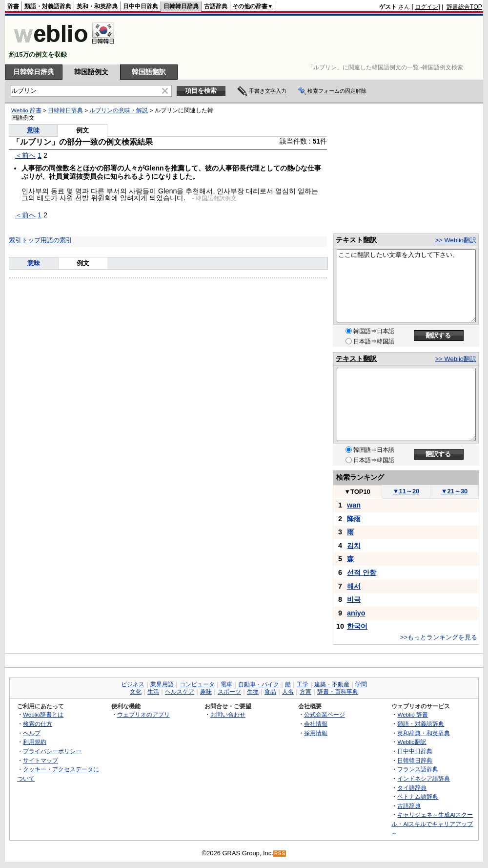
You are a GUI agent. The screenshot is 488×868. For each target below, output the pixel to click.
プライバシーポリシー (52, 751)
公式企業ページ (325, 714)
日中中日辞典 (141, 6)
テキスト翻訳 (356, 240)
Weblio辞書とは (43, 714)
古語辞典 (216, 6)
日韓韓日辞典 (181, 6)
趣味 (206, 692)
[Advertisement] (305, 40)
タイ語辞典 (412, 788)
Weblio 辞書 (26, 110)
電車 (226, 684)
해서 (354, 586)
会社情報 (316, 724)
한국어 (357, 626)
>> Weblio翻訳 (456, 240)
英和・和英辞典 (97, 6)
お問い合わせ (228, 714)
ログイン (427, 7)
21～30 (455, 491)
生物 (253, 692)
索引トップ (25, 240)
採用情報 (316, 733)
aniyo (356, 613)
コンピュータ (197, 684)
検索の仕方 (38, 724)
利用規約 (35, 742)
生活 (153, 692)
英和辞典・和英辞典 (424, 733)
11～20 (406, 491)
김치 (354, 546)
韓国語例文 (91, 72)
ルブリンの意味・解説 (119, 110)
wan (354, 505)
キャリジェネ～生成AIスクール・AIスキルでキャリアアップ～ (432, 824)
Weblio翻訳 (412, 742)
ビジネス (133, 684)
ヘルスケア (180, 692)
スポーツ (229, 692)
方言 (305, 692)
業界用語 (162, 684)
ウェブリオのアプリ (143, 714)
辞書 (13, 6)
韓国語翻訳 (149, 72)
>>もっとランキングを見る (439, 637)
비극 (354, 599)
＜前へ (25, 155)
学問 (361, 684)
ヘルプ (32, 733)
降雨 (354, 519)
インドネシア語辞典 (424, 778)
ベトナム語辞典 (418, 796)
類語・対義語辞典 (48, 6)
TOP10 (357, 492)
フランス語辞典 (418, 769)
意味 (33, 130)
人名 (288, 692)
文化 (136, 692)
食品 (270, 692)
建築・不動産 (332, 684)
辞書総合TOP (464, 7)
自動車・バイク (259, 684)
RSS (280, 854)
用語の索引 (56, 240)
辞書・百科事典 (338, 692)
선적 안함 (362, 572)
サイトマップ (41, 760)
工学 (303, 684)
